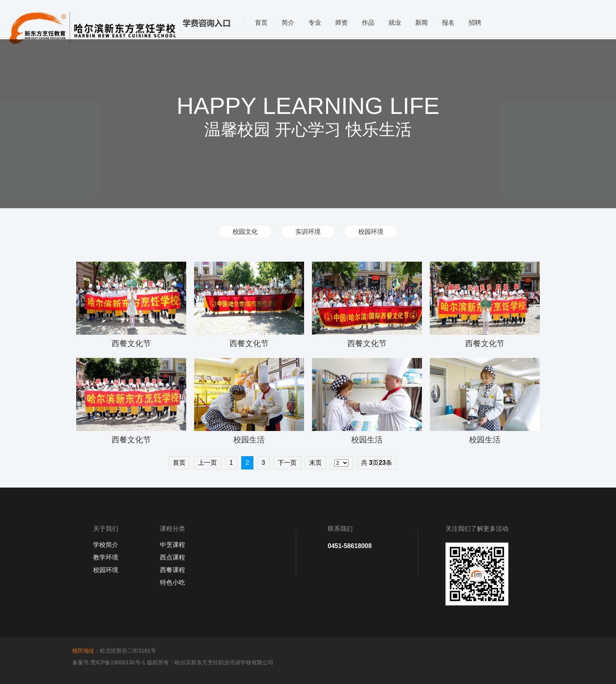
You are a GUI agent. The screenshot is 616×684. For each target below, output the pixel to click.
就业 (395, 23)
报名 (448, 23)
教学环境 (106, 557)
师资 (341, 23)
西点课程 (172, 557)
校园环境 (371, 232)
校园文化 (245, 232)
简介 (288, 23)
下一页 (287, 463)
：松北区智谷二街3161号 (114, 651)
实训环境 (308, 232)
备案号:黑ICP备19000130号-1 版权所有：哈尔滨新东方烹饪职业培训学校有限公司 (173, 662)
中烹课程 (172, 545)
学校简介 (106, 545)
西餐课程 (172, 570)
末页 (315, 463)
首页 (261, 23)
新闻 (422, 23)
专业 (315, 23)
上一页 (207, 463)
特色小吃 (172, 582)
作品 (368, 23)
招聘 (475, 23)
